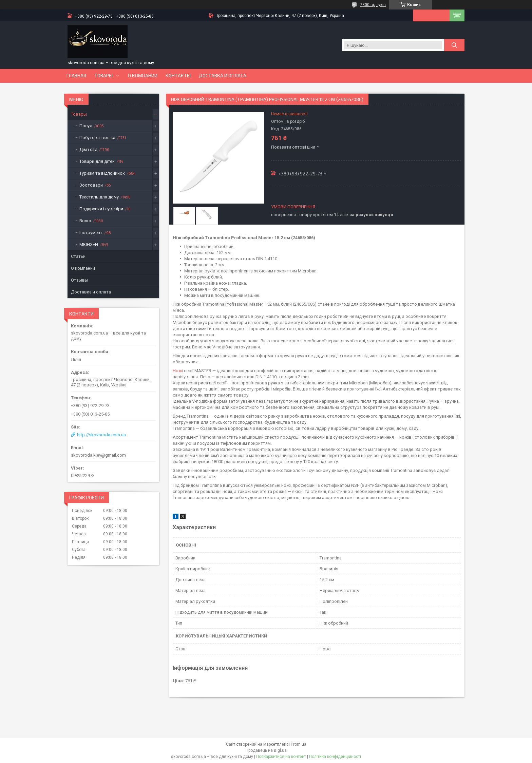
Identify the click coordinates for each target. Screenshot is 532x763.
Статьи (78, 256)
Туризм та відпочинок (102, 173)
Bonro (85, 221)
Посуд (86, 126)
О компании (143, 76)
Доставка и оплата (223, 76)
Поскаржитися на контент (281, 757)
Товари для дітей (97, 161)
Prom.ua (299, 744)
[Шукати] (454, 45)
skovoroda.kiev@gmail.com (98, 455)
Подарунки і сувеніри (101, 209)
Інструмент (91, 233)
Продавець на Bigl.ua (266, 750)
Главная (76, 76)
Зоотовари (91, 185)
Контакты (178, 76)
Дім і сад (88, 149)
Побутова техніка (97, 138)
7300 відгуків (373, 5)
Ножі (178, 371)
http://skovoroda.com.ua (101, 435)
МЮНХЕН (89, 244)
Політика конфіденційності (335, 757)
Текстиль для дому (99, 197)
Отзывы (80, 280)
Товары (103, 76)
